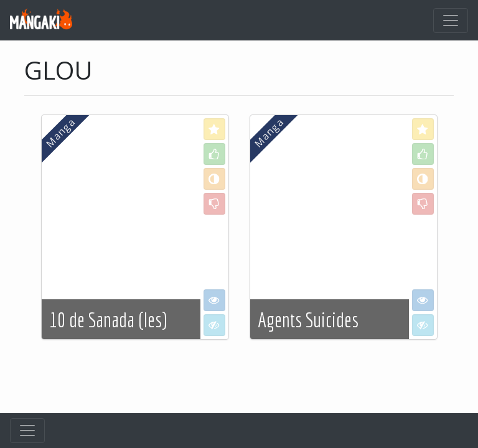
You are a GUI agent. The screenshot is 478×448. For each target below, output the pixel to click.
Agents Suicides (308, 320)
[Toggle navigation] (451, 21)
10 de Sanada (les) (108, 320)
